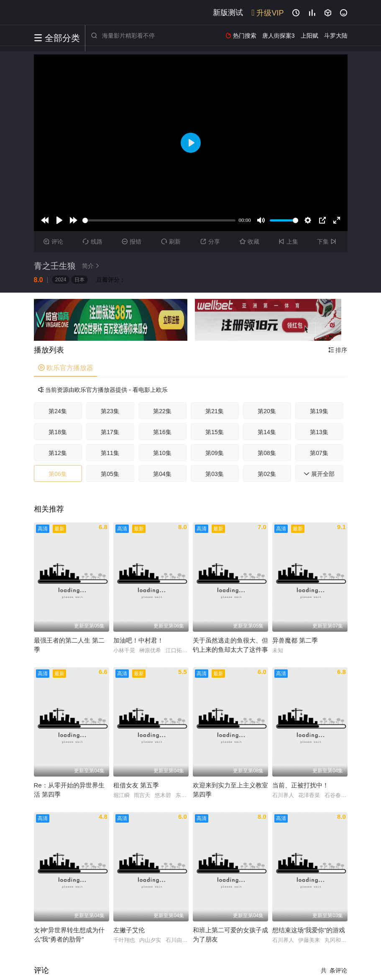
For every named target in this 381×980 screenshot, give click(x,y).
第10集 (162, 453)
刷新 (171, 242)
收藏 (249, 242)
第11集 (110, 453)
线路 (93, 242)
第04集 (162, 474)
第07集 (319, 453)
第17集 (110, 432)
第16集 (162, 432)
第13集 (319, 432)
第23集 (110, 411)
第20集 (267, 411)
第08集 (267, 453)
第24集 (58, 411)
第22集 (162, 411)
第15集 (215, 432)
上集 (288, 242)
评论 (53, 242)
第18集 (58, 432)
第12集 (58, 453)
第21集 (215, 411)
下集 (328, 242)
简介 (92, 266)
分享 (210, 242)
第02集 (267, 474)
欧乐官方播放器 (66, 368)
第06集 (58, 474)
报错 (132, 242)
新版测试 (228, 13)
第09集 (215, 453)
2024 (61, 280)
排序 (338, 350)
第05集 (110, 474)
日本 (79, 280)
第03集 (215, 474)
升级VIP (267, 13)
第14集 (267, 432)
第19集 (319, 411)
